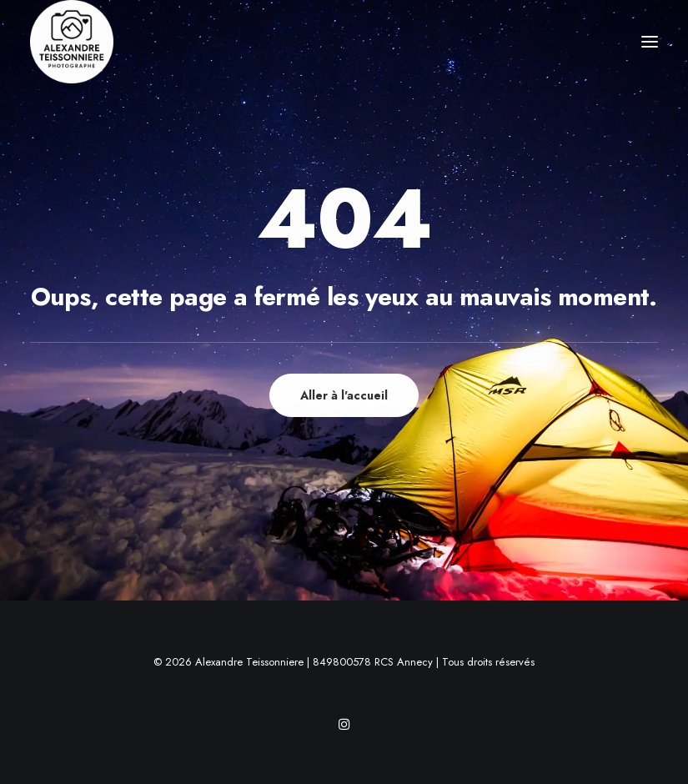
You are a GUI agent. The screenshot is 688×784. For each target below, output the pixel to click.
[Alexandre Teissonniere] (72, 42)
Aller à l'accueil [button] (344, 395)
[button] (650, 42)
